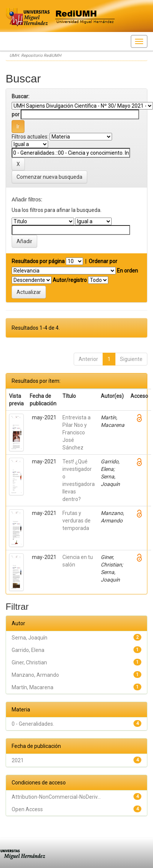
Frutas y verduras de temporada (76, 521)
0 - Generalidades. (33, 724)
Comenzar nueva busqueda (49, 177)
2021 (18, 760)
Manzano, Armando (35, 675)
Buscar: (20, 96)
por (16, 114)
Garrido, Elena (28, 650)
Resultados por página (38, 261)
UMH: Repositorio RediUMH (35, 56)
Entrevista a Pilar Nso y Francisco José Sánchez (76, 432)
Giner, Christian (29, 662)
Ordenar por (103, 261)
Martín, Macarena (33, 687)
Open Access (27, 809)
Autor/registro (70, 280)
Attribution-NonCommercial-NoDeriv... (56, 797)
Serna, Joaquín (30, 638)
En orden (127, 271)
